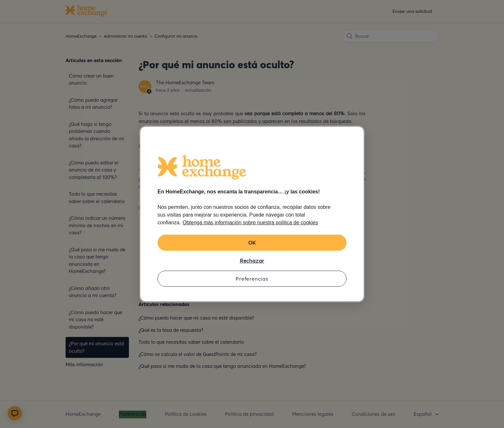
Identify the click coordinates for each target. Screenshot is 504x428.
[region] (252, 214)
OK (252, 243)
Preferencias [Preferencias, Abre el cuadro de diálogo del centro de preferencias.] (252, 279)
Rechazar (252, 261)
